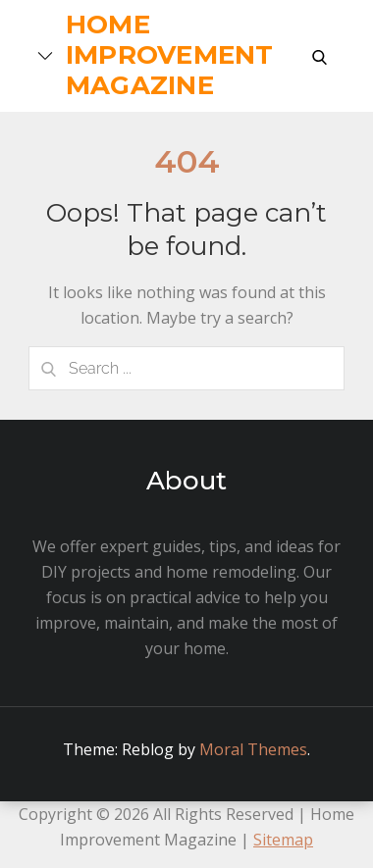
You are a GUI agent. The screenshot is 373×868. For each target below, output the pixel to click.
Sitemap (283, 840)
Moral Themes (253, 749)
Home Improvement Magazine (170, 55)
